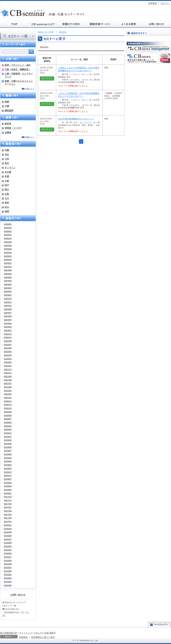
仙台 (7, 154)
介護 (7, 106)
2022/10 (8, 337)
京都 (7, 176)
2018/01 (8, 493)
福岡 (7, 211)
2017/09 (8, 504)
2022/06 (8, 348)
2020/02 (8, 426)
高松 (7, 203)
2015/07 (8, 568)
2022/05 (8, 352)
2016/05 (8, 546)
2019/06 (8, 454)
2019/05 (8, 458)
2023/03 (8, 323)
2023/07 (8, 313)
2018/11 (8, 475)
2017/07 (8, 507)
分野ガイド (30, 89)
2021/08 (8, 380)
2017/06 (8, 511)
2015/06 (8, 571)
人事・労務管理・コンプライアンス (19, 75)
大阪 (7, 181)
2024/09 (8, 270)
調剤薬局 (9, 110)
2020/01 (8, 429)
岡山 (7, 189)
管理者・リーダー (13, 128)
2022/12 (8, 334)
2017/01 (8, 521)
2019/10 (8, 440)
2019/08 (8, 447)
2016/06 (8, 543)
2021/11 (8, 373)
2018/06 (8, 483)
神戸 (7, 185)
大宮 (7, 159)
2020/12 (8, 401)
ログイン (165, 3)
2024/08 (8, 274)
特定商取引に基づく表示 (43, 637)
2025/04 (8, 253)
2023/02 (8, 327)
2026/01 (8, 235)
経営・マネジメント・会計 (18, 65)
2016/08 (8, 536)
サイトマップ (26, 633)
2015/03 (8, 582)
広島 (7, 194)
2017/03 (8, 514)
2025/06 (8, 249)
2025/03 (8, 256)
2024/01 (8, 295)
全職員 (8, 132)
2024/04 (8, 284)
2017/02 (8, 518)
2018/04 (8, 486)
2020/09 (8, 412)
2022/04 (8, 355)
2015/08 (8, 564)
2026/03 (8, 228)
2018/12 (8, 472)
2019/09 (8, 444)
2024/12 (8, 263)
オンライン (10, 167)
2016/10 (8, 529)
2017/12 (8, 497)
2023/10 (8, 306)
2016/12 (8, 525)
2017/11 (8, 500)
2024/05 (8, 281)
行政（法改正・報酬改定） (18, 69)
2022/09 (8, 341)
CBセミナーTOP (46, 32)
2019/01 (8, 468)
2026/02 (8, 231)
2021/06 (8, 387)
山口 (7, 198)
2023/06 (8, 316)
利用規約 (23, 637)
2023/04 (8, 320)
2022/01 (8, 366)
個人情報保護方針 (9, 633)
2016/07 (8, 539)
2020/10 (8, 408)
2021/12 (8, 369)
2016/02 (8, 553)
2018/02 (8, 490)
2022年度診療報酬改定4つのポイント (76, 119)
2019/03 (8, 461)
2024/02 (8, 291)
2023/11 (8, 302)
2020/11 (8, 405)
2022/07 (8, 345)
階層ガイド (30, 137)
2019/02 (8, 465)
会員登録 (152, 3)
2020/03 (8, 422)
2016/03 (8, 550)
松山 (7, 207)
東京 (7, 163)
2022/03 (8, 359)
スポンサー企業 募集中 (45, 633)
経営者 (8, 124)
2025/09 (8, 242)
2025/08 (8, 246)
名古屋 (8, 172)
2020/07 (8, 419)
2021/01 (8, 398)
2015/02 (8, 585)
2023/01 (8, 330)
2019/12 (8, 433)
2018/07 (8, 479)
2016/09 (8, 532)
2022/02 (8, 362)
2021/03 (8, 391)
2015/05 (8, 575)
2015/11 (8, 557)
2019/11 (8, 437)
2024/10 (8, 267)
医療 (7, 102)
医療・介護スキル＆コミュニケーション (19, 82)
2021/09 (8, 376)
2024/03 (8, 288)
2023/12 (8, 299)
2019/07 (8, 451)
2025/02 (8, 260)
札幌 (7, 150)
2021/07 (8, 383)
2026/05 (8, 224)
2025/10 (8, 238)
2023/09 (8, 309)
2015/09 (8, 560)
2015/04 (8, 578)
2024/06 (8, 277)
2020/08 (8, 415)
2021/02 (8, 394)
